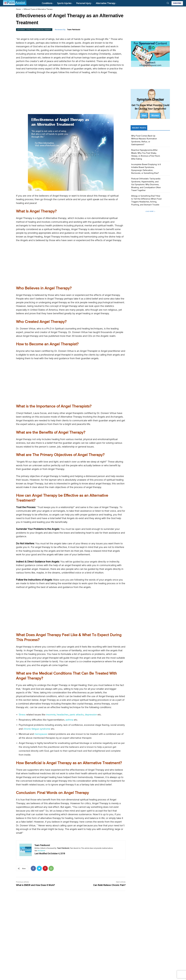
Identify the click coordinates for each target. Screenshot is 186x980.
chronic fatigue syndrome (37, 729)
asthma (69, 720)
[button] (168, 3)
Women (155, 115)
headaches (63, 715)
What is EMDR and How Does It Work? (35, 885)
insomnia (51, 715)
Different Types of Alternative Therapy (38, 9)
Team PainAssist (74, 30)
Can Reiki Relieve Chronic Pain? (109, 885)
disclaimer (41, 851)
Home (18, 9)
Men (144, 115)
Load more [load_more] (150, 211)
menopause (41, 734)
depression (91, 715)
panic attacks (77, 715)
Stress (22, 715)
